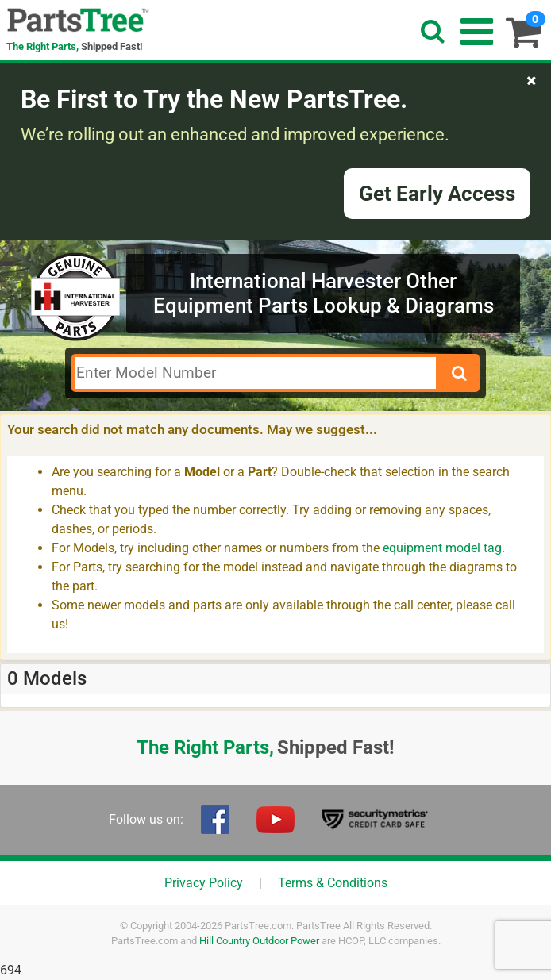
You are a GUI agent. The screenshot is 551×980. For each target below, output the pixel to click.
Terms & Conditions (333, 883)
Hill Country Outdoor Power (259, 941)
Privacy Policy (204, 883)
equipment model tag (442, 548)
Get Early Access (437, 194)
